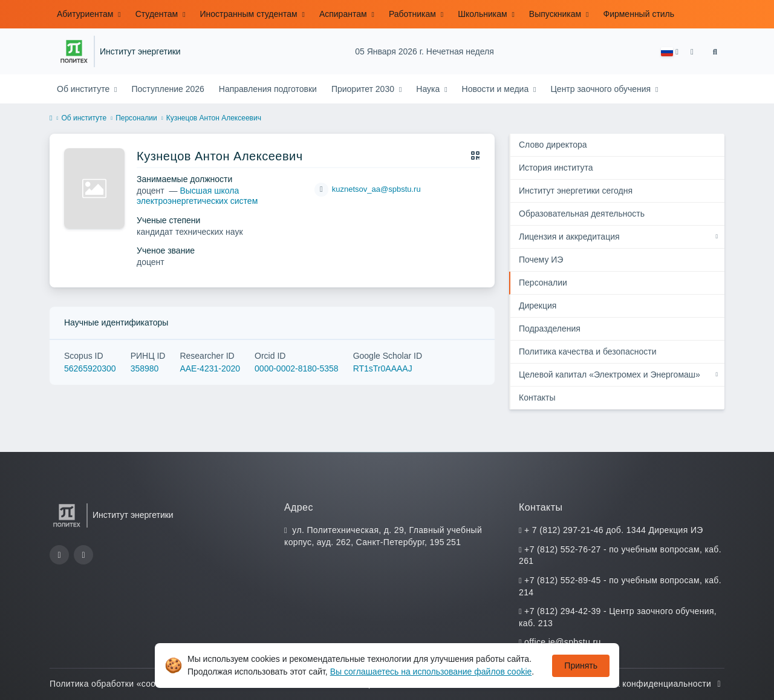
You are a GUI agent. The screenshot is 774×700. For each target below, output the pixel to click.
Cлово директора (553, 145)
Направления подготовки (268, 89)
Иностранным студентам (250, 14)
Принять (581, 666)
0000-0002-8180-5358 (297, 368)
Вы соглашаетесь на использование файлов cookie (431, 672)
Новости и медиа (497, 89)
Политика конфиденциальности (652, 684)
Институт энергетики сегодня (576, 191)
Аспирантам (344, 14)
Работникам (414, 14)
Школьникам (483, 14)
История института (556, 168)
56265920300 (90, 368)
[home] (51, 119)
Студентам (158, 14)
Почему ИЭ (541, 260)
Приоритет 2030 (364, 89)
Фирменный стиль (639, 14)
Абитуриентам (86, 14)
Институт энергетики (140, 52)
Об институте (84, 89)
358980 (145, 368)
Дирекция (538, 306)
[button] (670, 52)
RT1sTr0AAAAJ (383, 368)
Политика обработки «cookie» (117, 684)
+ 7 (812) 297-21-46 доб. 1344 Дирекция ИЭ (614, 530)
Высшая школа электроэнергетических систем (197, 196)
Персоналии (136, 118)
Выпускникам (556, 14)
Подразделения (550, 329)
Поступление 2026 (167, 89)
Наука (429, 89)
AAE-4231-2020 (210, 368)
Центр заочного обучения (602, 89)
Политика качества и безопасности (587, 352)
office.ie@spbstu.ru (562, 642)
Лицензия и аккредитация (569, 237)
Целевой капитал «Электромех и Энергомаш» (610, 375)
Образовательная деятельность (582, 214)
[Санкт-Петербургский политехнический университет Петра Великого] (74, 51)
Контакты (537, 397)
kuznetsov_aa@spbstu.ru (376, 189)
